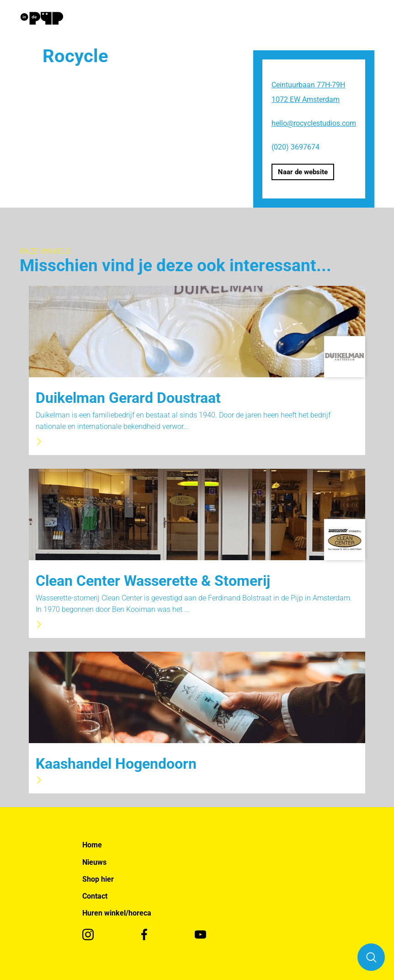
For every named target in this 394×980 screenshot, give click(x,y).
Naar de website (303, 172)
